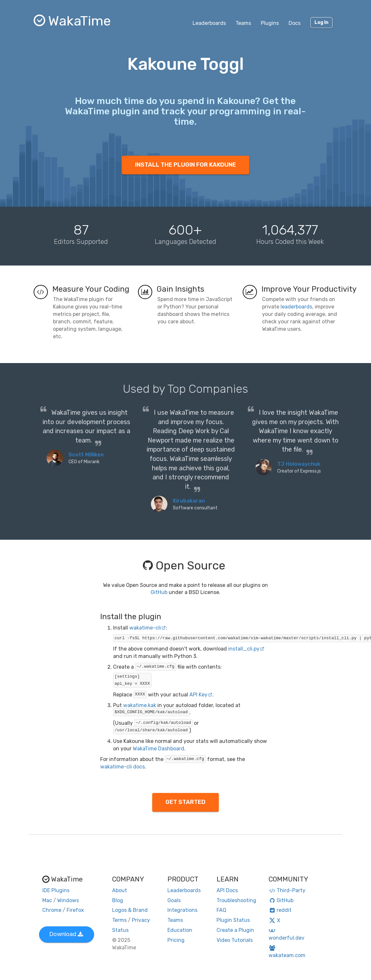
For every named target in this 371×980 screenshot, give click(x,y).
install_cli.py (246, 649)
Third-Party (287, 890)
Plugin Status (233, 920)
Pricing (176, 940)
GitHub (159, 592)
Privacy (141, 920)
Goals (174, 900)
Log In (321, 22)
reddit (280, 910)
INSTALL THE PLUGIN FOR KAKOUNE (185, 165)
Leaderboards (209, 23)
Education (180, 930)
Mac (47, 900)
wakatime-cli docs (122, 767)
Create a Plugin (235, 930)
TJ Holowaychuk (299, 464)
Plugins (270, 23)
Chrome (52, 910)
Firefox (75, 910)
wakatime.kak (140, 705)
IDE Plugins (56, 890)
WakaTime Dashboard (159, 749)
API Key (201, 695)
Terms (119, 920)
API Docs (227, 890)
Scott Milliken (86, 455)
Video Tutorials (235, 940)
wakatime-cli (148, 628)
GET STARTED (185, 802)
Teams (243, 23)
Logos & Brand (130, 910)
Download (66, 934)
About (120, 890)
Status (120, 930)
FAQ (221, 910)
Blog (118, 900)
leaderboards (296, 307)
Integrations (182, 910)
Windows (68, 900)
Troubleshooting (236, 900)
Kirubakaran (189, 501)
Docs (295, 23)
